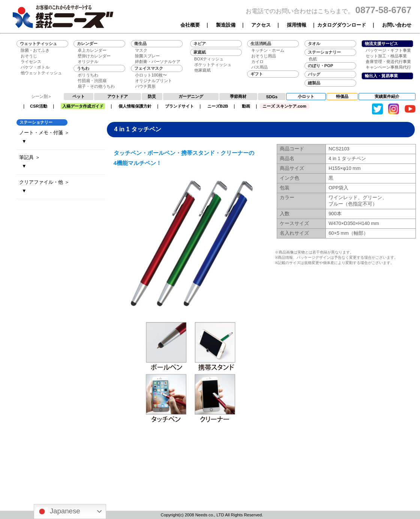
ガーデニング (191, 96)
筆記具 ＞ (30, 157)
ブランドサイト (179, 106)
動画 (246, 106)
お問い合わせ (397, 25)
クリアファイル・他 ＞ (44, 182)
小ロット (306, 96)
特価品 (342, 96)
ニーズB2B (218, 106)
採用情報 (297, 25)
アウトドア (118, 96)
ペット (79, 96)
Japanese (58, 511)
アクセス (261, 25)
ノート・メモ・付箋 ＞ (44, 133)
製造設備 (226, 25)
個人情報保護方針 (135, 106)
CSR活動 (39, 106)
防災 (152, 96)
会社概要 (190, 25)
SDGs (272, 97)
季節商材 (238, 96)
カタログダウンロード (342, 25)
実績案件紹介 (387, 96)
